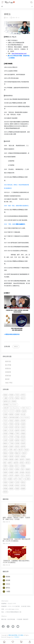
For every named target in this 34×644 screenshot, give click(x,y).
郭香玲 (11, 469)
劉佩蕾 (23, 489)
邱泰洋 (23, 427)
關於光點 (4, 619)
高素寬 (28, 460)
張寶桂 (17, 469)
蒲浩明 (22, 460)
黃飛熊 (23, 466)
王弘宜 (11, 430)
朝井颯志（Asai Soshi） (10, 405)
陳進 (5, 463)
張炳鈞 (5, 473)
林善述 (17, 485)
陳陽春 (11, 489)
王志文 (5, 421)
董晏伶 (17, 421)
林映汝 (16, 347)
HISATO (12, 411)
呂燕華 (11, 440)
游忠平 (23, 440)
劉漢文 (5, 476)
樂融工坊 (18, 453)
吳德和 (23, 424)
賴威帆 (10, 479)
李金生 (5, 424)
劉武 (15, 450)
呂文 (22, 476)
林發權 (11, 395)
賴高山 (5, 450)
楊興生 (10, 463)
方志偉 (5, 427)
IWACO (6, 411)
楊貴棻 (11, 414)
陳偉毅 (5, 447)
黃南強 (23, 456)
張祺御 (11, 453)
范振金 (11, 421)
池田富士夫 (7, 401)
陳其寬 (16, 463)
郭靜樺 (14, 401)
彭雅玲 (11, 447)
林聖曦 (5, 489)
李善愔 (11, 424)
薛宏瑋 (11, 427)
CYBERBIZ (16, 637)
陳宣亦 (24, 453)
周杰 (22, 469)
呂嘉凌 (17, 414)
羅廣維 (5, 395)
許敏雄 (11, 482)
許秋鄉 (5, 460)
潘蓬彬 (23, 434)
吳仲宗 (28, 476)
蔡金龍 (23, 437)
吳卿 (11, 450)
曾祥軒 (23, 430)
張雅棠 (17, 489)
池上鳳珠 (27, 479)
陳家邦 (17, 476)
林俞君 (26, 450)
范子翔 (11, 398)
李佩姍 (11, 434)
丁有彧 (11, 443)
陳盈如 (5, 453)
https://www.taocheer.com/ (19, 53)
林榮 (17, 473)
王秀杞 (17, 434)
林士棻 (23, 414)
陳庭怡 (5, 443)
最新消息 (8, 361)
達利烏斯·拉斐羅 (14, 418)
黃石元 (5, 437)
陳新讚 (11, 460)
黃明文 (23, 395)
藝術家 (7, 379)
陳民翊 (18, 411)
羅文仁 (17, 466)
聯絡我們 (26, 619)
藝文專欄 (8, 365)
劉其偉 (5, 492)
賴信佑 (17, 447)
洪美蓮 (17, 443)
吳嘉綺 (5, 482)
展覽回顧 (8, 376)
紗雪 (15, 479)
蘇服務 (28, 469)
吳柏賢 (5, 434)
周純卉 (5, 418)
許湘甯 (5, 414)
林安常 (11, 476)
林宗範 (23, 485)
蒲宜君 (11, 456)
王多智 (17, 482)
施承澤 (17, 430)
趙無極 (11, 466)
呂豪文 (5, 430)
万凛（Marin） (26, 408)
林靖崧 (22, 463)
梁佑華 (23, 421)
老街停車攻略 (11, 619)
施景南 (17, 440)
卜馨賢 (5, 398)
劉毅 (17, 460)
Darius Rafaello (25, 418)
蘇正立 (23, 398)
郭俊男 (23, 443)
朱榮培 (5, 466)
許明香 (11, 437)
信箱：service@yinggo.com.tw (10, 609)
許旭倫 (17, 437)
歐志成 (28, 473)
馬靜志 (17, 398)
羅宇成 (17, 427)
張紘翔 (24, 411)
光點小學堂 (9, 383)
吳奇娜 (22, 473)
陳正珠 (5, 469)
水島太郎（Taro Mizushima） (12, 408)
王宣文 (17, 395)
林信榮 (11, 485)
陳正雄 (21, 450)
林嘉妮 (5, 485)
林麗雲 (11, 473)
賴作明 (23, 447)
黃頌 (5, 479)
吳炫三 (21, 479)
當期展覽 (8, 372)
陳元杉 (28, 463)
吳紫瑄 (5, 456)
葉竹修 (17, 424)
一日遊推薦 (19, 619)
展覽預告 (8, 369)
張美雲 (17, 456)
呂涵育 (5, 440)
